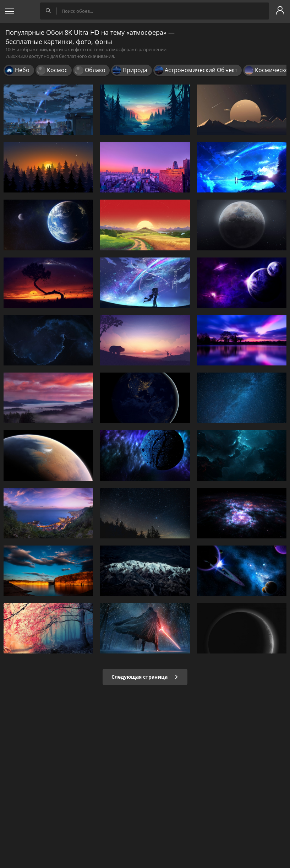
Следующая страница (145, 677)
